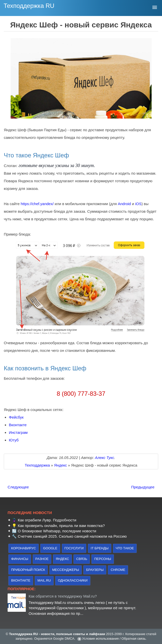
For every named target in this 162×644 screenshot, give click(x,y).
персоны (103, 559)
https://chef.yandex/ (37, 204)
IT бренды (100, 548)
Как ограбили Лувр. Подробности (47, 520)
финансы (20, 559)
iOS (138, 204)
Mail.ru (44, 580)
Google (50, 548)
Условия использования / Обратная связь (114, 639)
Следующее (18, 487)
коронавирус (24, 548)
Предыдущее (143, 487)
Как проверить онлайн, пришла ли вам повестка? (61, 526)
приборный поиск (28, 570)
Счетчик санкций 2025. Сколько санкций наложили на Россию (72, 536)
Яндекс (62, 559)
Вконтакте (18, 425)
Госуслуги (74, 548)
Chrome (118, 570)
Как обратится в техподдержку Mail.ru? (63, 596)
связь (82, 559)
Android (124, 204)
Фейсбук (16, 417)
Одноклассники (73, 580)
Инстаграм (18, 432)
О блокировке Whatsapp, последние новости (57, 531)
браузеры (95, 570)
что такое (125, 548)
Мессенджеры (66, 570)
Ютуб (14, 440)
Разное (42, 559)
